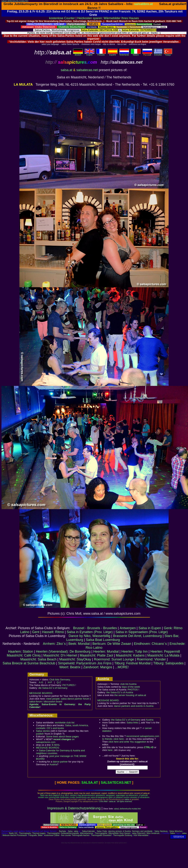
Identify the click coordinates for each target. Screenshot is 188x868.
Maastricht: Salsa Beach (38, 659)
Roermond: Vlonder (151, 659)
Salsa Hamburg (161, 831)
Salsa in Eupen (150, 628)
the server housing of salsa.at (130, 695)
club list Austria (128, 684)
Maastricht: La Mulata (163, 655)
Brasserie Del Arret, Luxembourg (137, 636)
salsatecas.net (87, 70)
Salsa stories (43, 731)
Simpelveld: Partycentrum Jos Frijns (85, 663)
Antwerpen (128, 628)
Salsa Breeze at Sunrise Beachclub (29, 663)
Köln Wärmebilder (141, 835)
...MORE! (122, 667)
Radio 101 (13, 833)
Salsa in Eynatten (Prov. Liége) (90, 632)
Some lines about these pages (62, 736)
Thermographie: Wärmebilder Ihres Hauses (113, 833)
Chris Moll (103, 801)
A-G (41, 682)
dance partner (60, 762)
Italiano (136, 54)
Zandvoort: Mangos (98, 667)
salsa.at (66, 70)
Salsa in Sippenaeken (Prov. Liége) (142, 632)
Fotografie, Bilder (36, 835)
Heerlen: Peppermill (165, 652)
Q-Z (59, 682)
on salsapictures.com (55, 741)
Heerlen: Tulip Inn (135, 652)
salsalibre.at (143, 4)
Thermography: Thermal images (32, 833)
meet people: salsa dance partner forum (68, 699)
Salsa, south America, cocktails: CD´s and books (62, 727)
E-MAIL (56, 745)
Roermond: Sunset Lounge (114, 659)
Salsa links (132, 723)
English (90, 54)
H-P (50, 682)
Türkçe (168, 54)
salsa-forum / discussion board (46, 701)
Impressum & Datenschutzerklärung (74, 808)
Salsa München (176, 831)
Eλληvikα (158, 54)
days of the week (131, 687)
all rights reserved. (125, 801)
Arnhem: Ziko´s (54, 644)
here (110, 750)
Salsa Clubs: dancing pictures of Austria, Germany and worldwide (125, 831)
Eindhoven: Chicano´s (150, 644)
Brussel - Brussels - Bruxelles (95, 628)
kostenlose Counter (62, 18)
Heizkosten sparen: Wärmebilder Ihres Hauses (108, 18)
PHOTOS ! (133, 690)
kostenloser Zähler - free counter (58, 835)
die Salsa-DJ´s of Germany (53, 688)
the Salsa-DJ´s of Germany (126, 720)
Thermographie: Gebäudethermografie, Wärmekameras (70, 833)
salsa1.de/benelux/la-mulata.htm (15, 1)
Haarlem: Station (21, 652)
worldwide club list (65, 723)
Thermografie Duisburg (123, 835)
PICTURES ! (69, 685)
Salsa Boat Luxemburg (103, 640)
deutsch (78, 54)
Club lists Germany (60, 680)
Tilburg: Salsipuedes (168, 663)
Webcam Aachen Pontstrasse (15, 835)
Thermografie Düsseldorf (101, 835)
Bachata (63, 831)
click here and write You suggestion (127, 742)
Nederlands (124, 54)
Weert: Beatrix (70, 667)
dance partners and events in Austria (134, 706)
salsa (127, 799)
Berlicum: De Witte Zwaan (112, 644)
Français (101, 54)
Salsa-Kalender (88, 831)
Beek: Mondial (79, 644)
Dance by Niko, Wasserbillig (89, 636)
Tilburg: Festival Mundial (132, 663)
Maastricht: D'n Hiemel (60, 655)
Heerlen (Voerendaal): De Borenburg (63, 652)
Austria (53, 764)
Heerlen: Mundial (106, 652)
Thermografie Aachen (81, 835)
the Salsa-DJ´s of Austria (120, 692)
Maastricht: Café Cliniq (24, 655)
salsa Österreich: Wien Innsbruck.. (146, 833)
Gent (36, 632)
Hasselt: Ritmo (53, 632)
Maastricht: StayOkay (75, 659)
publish (40, 734)
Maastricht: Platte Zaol (96, 655)
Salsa (70, 831)
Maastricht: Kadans (130, 655)
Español (113, 54)
